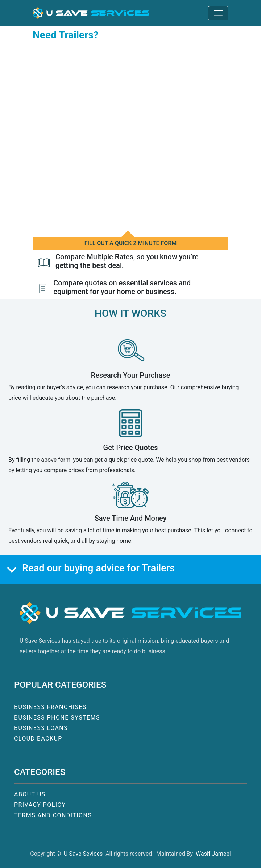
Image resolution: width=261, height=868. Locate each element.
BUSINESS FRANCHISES (50, 707)
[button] (91, 13)
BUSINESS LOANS (41, 728)
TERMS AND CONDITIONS (53, 815)
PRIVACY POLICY (40, 805)
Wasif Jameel (213, 854)
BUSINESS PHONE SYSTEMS (57, 718)
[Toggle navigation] (218, 13)
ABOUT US (30, 794)
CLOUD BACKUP (38, 739)
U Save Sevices (83, 854)
